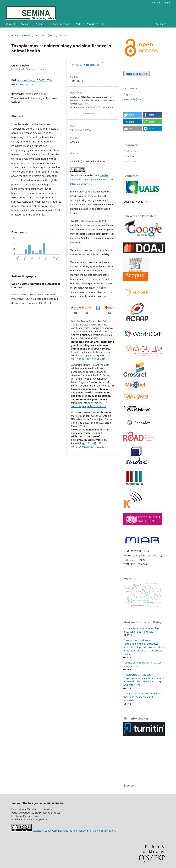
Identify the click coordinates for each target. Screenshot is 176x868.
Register (156, 3)
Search (162, 24)
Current (11, 24)
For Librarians (130, 161)
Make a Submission (136, 74)
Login (167, 3)
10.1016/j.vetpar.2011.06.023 (88, 447)
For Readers (130, 151)
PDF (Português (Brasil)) (88, 65)
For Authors (130, 156)
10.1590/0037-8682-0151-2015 (88, 359)
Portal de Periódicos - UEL (90, 24)
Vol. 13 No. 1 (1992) (45, 35)
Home (15, 35)
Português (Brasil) (134, 99)
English (128, 94)
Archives (26, 24)
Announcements (60, 24)
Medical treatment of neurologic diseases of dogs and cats (142, 630)
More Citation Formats (84, 113)
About (40, 24)
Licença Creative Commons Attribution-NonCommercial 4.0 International (75, 831)
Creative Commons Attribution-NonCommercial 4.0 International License (92, 180)
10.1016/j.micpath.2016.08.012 (89, 406)
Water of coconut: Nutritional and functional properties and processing (143, 697)
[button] (133, 115)
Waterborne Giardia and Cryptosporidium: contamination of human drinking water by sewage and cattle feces (144, 680)
